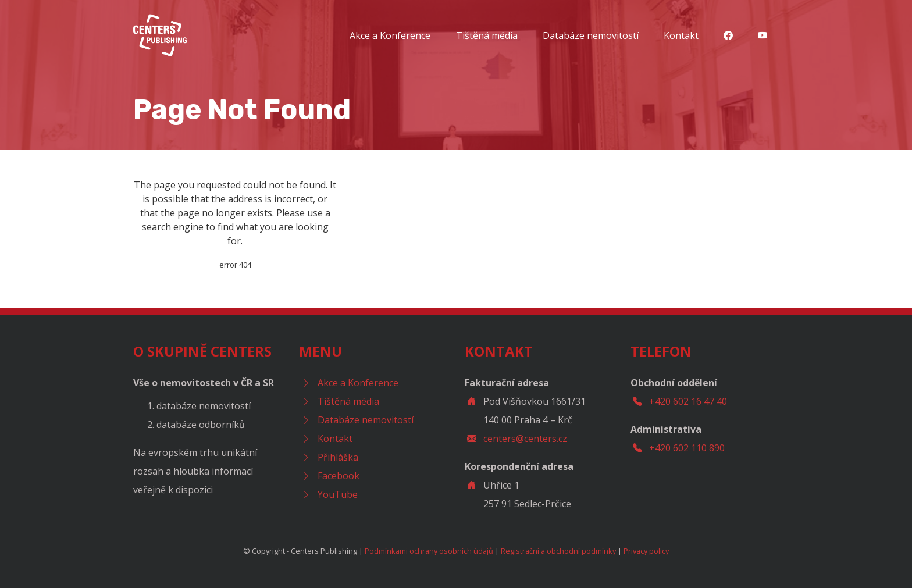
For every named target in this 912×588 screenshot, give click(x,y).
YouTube (338, 494)
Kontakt (681, 35)
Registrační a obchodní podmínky (558, 551)
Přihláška (338, 457)
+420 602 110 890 (687, 448)
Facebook (339, 476)
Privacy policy (646, 551)
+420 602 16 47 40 (688, 401)
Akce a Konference (390, 35)
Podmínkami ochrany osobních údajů (429, 551)
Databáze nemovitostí (591, 35)
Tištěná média (487, 35)
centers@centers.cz (525, 439)
